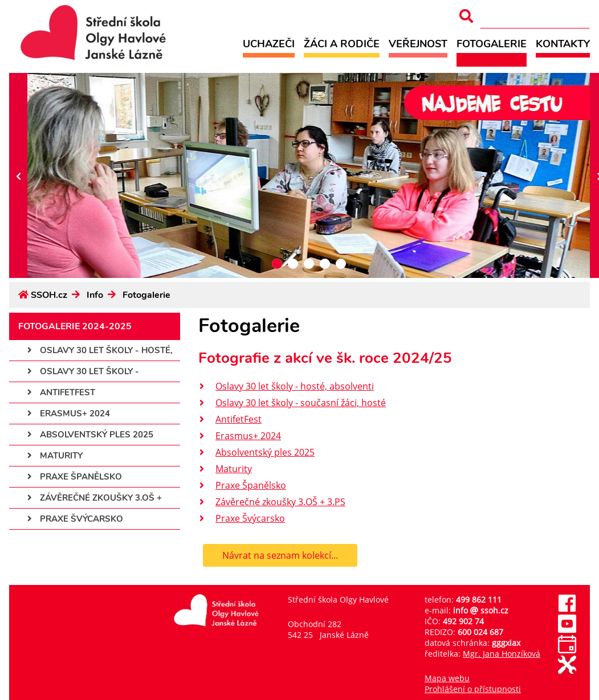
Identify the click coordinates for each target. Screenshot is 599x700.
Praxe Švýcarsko (75, 519)
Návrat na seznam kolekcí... (280, 555)
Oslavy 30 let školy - (83, 371)
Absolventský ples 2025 (90, 435)
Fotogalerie (492, 44)
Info (95, 295)
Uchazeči (269, 44)
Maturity (55, 456)
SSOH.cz (49, 295)
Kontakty (563, 44)
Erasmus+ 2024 (69, 414)
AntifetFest (61, 392)
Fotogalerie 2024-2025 (75, 326)
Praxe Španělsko (75, 477)
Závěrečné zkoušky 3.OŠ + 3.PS (280, 502)
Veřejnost (418, 44)
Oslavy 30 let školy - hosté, (100, 350)
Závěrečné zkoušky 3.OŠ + (95, 498)
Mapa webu (447, 678)
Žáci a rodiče (342, 44)
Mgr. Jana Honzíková (502, 654)
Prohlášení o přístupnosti (473, 689)
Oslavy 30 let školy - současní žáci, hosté (301, 403)
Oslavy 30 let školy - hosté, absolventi (295, 386)
